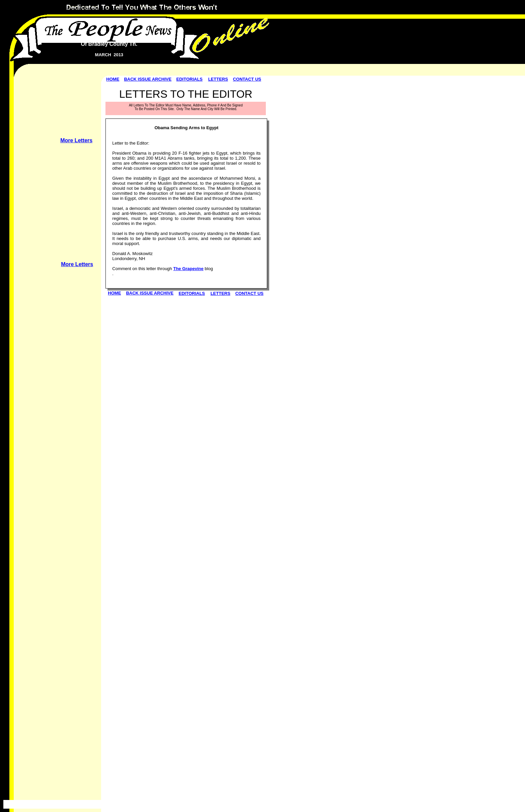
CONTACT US (247, 79)
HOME (113, 79)
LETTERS (218, 79)
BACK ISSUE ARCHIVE (148, 79)
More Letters (76, 140)
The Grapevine (188, 269)
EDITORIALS (190, 79)
